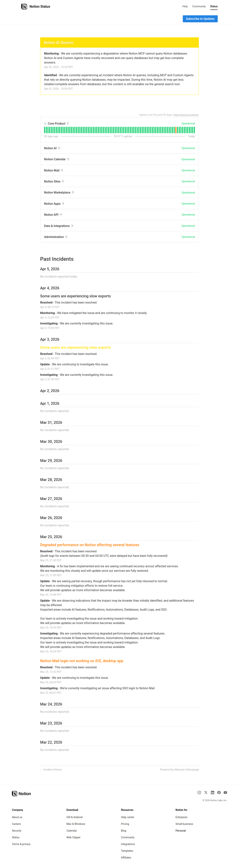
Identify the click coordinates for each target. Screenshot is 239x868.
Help (185, 6)
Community (199, 6)
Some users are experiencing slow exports (76, 296)
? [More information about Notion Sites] (63, 182)
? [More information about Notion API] (61, 215)
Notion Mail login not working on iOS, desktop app (82, 661)
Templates (127, 851)
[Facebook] (219, 793)
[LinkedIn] (212, 793)
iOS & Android (75, 817)
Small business (184, 824)
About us (17, 817)
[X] (206, 792)
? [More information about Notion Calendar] (68, 159)
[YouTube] (225, 793)
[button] (200, 19)
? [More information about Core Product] (68, 124)
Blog (124, 831)
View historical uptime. (186, 115)
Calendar (72, 831)
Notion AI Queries (59, 43)
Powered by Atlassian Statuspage (179, 770)
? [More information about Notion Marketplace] (73, 193)
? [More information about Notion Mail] (62, 171)
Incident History (51, 770)
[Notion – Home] (22, 794)
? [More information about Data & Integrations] (72, 226)
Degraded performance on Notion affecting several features (90, 545)
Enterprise (181, 817)
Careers (16, 824)
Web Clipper (73, 837)
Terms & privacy (21, 844)
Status (214, 6)
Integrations (128, 844)
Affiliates (126, 858)
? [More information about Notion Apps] (63, 204)
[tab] (45, 130)
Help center (128, 817)
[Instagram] (199, 793)
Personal (181, 831)
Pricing (125, 824)
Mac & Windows (76, 824)
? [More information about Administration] (66, 237)
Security (17, 831)
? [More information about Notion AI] (59, 148)
